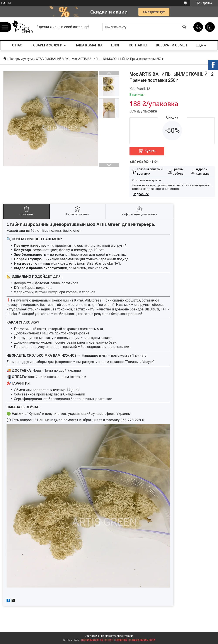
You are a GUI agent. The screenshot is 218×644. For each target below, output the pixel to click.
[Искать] (184, 27)
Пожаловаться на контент (97, 640)
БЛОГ (116, 45)
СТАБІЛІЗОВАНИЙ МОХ (52, 59)
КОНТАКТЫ (138, 45)
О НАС (17, 45)
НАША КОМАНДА (89, 45)
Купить (150, 151)
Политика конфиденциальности (135, 640)
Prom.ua (128, 636)
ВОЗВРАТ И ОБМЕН (171, 45)
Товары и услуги (21, 59)
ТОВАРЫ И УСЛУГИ (47, 45)
